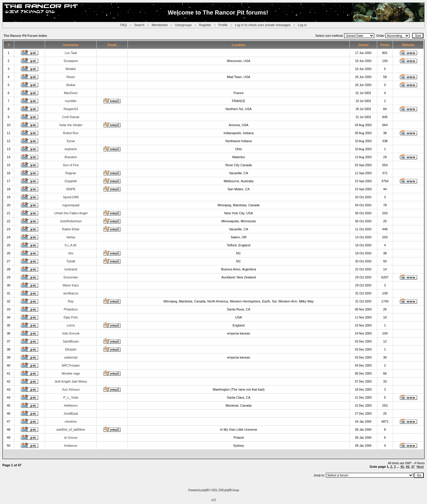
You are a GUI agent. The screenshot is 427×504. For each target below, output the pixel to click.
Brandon (71, 157)
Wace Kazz (71, 285)
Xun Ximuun (71, 389)
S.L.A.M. (71, 245)
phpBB (205, 490)
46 (407, 467)
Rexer (71, 77)
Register (205, 25)
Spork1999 (71, 197)
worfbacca (71, 293)
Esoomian (71, 277)
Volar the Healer (71, 125)
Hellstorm (71, 405)
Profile (223, 25)
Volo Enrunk (71, 333)
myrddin (71, 101)
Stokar (71, 85)
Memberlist (160, 25)
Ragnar (71, 173)
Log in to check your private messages (263, 25)
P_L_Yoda (71, 397)
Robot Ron (71, 133)
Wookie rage (71, 373)
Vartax (71, 237)
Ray (71, 301)
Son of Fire (71, 165)
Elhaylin (71, 349)
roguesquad (71, 205)
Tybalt (71, 261)
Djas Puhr (71, 317)
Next (420, 467)
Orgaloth (71, 181)
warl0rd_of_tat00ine (71, 429)
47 (413, 467)
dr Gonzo (71, 438)
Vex (71, 253)
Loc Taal (71, 53)
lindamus (71, 446)
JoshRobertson (71, 221)
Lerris (71, 325)
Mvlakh (71, 69)
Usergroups (183, 25)
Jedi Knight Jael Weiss (71, 381)
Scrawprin (71, 61)
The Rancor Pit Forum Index (25, 36)
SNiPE (71, 189)
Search (139, 25)
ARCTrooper (71, 365)
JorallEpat (71, 413)
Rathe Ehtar (71, 229)
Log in (302, 25)
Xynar (71, 141)
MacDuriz (71, 93)
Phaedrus (71, 309)
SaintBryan (71, 341)
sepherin (71, 149)
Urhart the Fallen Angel (71, 213)
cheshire (71, 421)
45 (402, 467)
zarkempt (71, 357)
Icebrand (71, 269)
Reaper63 (71, 109)
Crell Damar (71, 117)
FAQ (124, 25)
